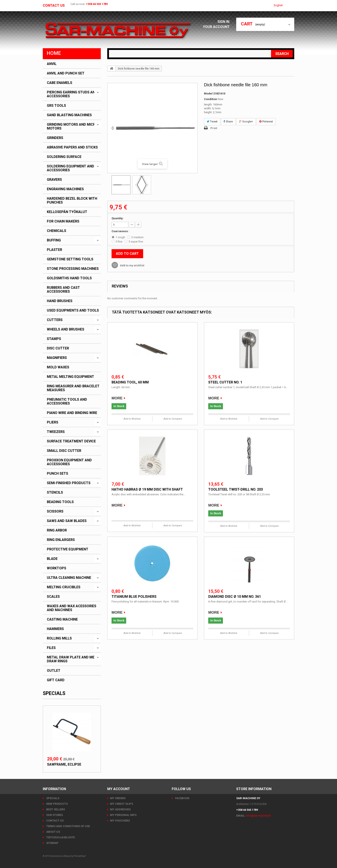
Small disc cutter (64, 451)
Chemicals (57, 231)
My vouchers (120, 821)
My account (119, 789)
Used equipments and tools (73, 310)
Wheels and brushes (66, 329)
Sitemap (52, 843)
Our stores (54, 815)
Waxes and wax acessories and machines (72, 608)
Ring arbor (57, 530)
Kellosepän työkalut (67, 212)
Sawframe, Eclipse (64, 764)
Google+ (246, 121)
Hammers (55, 629)
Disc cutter (58, 348)
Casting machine (62, 619)
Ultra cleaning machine (69, 578)
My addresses (120, 809)
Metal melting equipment (70, 377)
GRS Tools (56, 106)
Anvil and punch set (66, 73)
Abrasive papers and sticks (72, 147)
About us (53, 832)
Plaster (54, 250)
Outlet (54, 671)
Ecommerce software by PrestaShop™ (68, 856)
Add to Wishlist (132, 419)
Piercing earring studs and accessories (72, 94)
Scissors (55, 511)
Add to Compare (173, 419)
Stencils (55, 493)
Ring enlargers (61, 540)
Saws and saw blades (67, 521)
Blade (52, 559)
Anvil (52, 64)
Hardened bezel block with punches (72, 201)
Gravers (54, 180)
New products (57, 804)
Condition (211, 99)
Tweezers (56, 432)
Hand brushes (60, 301)
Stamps (54, 339)
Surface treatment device (71, 441)
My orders (118, 798)
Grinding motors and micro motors (72, 127)
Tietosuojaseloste (60, 837)
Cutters (55, 320)
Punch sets (57, 474)
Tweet (212, 121)
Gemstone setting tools (70, 259)
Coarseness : (121, 231)
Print (214, 128)
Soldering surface (64, 157)
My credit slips (122, 804)
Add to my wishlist (132, 265)
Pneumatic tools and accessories (67, 402)
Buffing (54, 240)
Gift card (56, 680)
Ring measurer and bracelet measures (73, 388)
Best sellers (55, 809)
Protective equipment (68, 549)
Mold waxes (58, 367)
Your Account (217, 27)
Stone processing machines (73, 269)
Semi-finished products (69, 483)
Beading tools (60, 502)
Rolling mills (59, 638)
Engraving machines (65, 189)
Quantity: (118, 218)
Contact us (54, 6)
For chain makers (63, 221)
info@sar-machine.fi (259, 816)
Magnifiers (57, 358)
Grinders (55, 138)
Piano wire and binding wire (72, 413)
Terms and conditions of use (68, 826)
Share (228, 121)
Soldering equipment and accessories (70, 168)
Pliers (53, 422)
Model (208, 93)
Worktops (57, 568)
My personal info (123, 815)
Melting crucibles (64, 587)
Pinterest (266, 121)
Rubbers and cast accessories (63, 290)
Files (51, 648)
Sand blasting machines (69, 115)
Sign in (225, 22)
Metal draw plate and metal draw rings (74, 659)
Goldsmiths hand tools (69, 278)
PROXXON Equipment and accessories (69, 462)
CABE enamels (60, 83)
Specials (54, 693)
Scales (53, 597)
